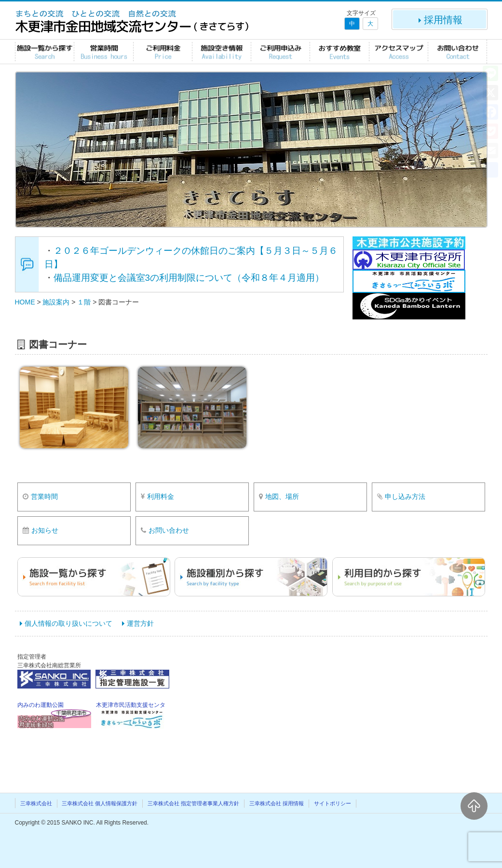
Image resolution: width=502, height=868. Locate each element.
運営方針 (140, 623)
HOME (25, 302)
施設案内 (56, 302)
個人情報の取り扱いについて (68, 623)
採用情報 (439, 20)
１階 (84, 302)
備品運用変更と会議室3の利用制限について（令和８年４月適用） (189, 278)
